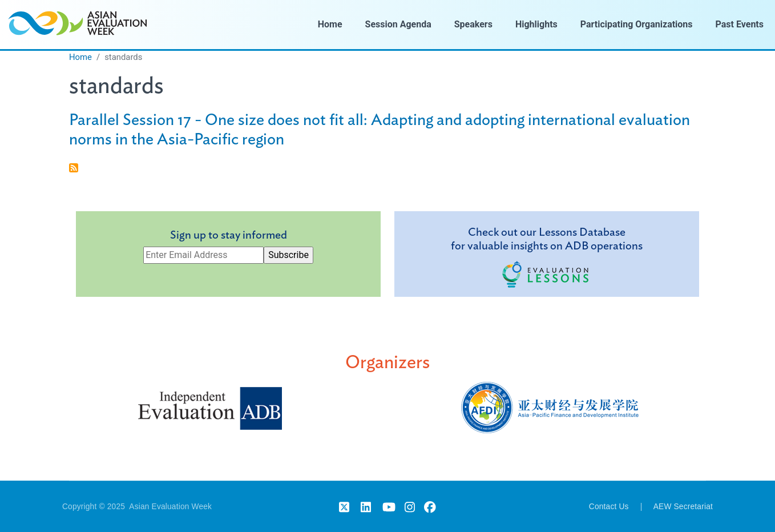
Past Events (740, 24)
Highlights (536, 24)
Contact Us (609, 507)
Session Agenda (398, 24)
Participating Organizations (637, 24)
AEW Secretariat (683, 507)
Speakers (473, 24)
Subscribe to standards (74, 168)
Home (330, 24)
